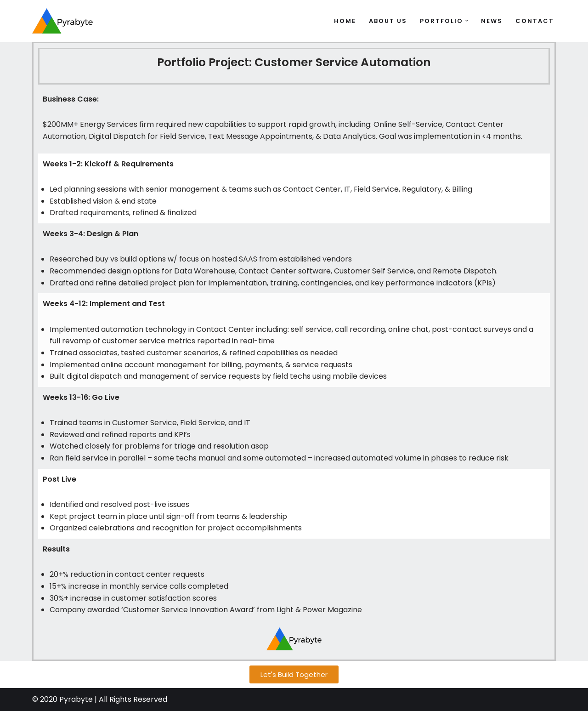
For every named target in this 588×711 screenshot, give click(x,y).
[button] (467, 21)
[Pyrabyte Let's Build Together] (62, 21)
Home (345, 21)
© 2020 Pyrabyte (62, 700)
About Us (388, 21)
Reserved (150, 700)
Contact (535, 21)
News (492, 21)
